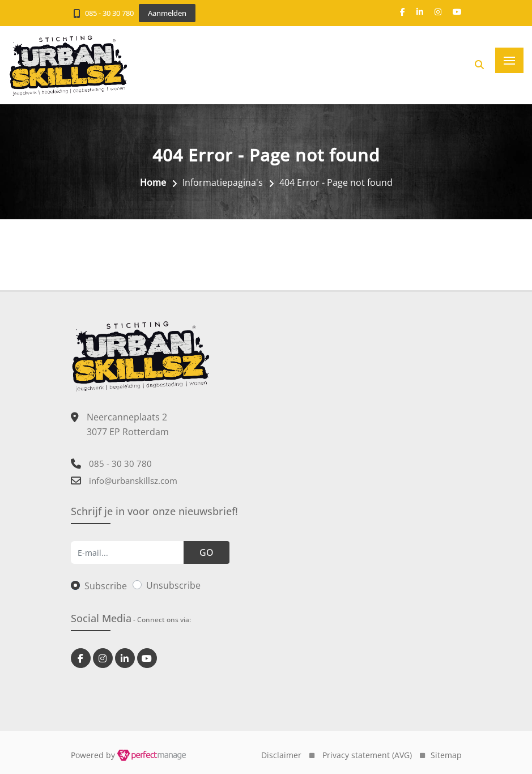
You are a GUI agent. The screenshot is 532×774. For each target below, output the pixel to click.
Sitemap (446, 755)
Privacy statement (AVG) (367, 755)
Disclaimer (281, 755)
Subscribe (106, 586)
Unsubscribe (173, 585)
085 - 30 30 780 (109, 13)
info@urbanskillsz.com (133, 480)
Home (153, 182)
